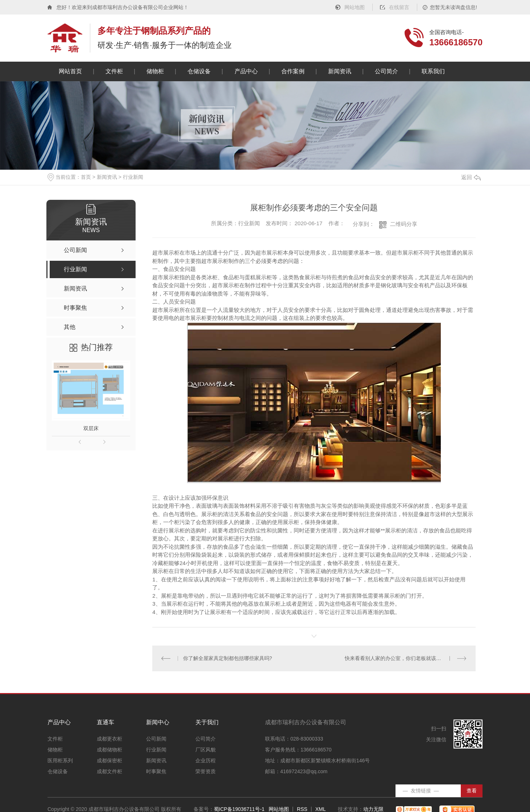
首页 (86, 177)
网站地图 (355, 7)
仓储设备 (199, 71)
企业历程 (206, 761)
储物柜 (155, 71)
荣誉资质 (206, 772)
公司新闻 (156, 739)
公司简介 (386, 71)
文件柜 (114, 71)
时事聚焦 (156, 772)
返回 (471, 177)
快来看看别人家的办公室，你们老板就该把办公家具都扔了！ (406, 658)
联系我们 (433, 71)
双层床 (91, 428)
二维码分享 (404, 224)
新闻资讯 (339, 71)
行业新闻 (133, 177)
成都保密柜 (109, 761)
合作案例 (293, 71)
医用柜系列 (60, 761)
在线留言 (399, 7)
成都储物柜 (109, 750)
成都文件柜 (109, 772)
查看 (472, 791)
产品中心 (246, 71)
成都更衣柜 (109, 739)
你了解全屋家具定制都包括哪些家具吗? (228, 658)
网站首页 (70, 71)
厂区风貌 (206, 750)
